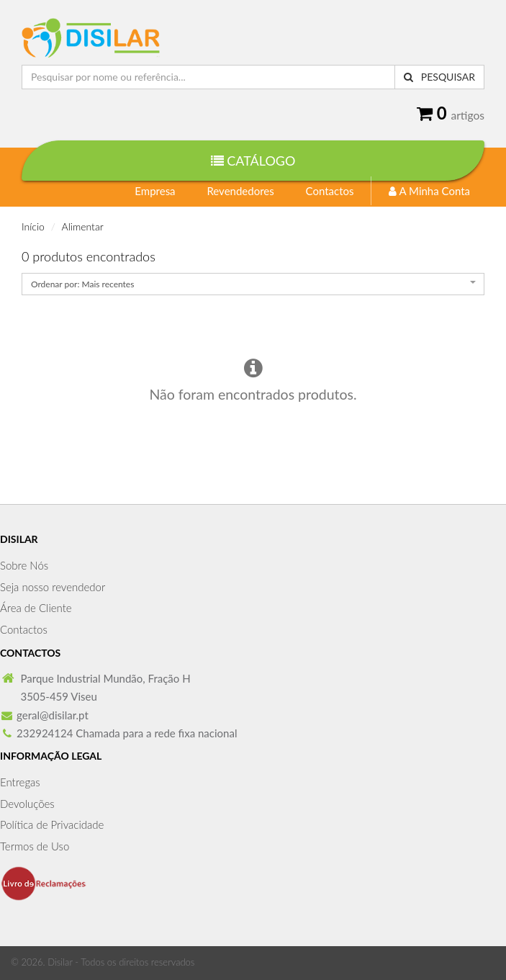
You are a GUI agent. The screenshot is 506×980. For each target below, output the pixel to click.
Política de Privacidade (52, 824)
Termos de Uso (35, 846)
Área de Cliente (36, 608)
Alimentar (83, 226)
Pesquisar (439, 77)
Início (33, 226)
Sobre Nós (24, 565)
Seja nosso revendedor (53, 587)
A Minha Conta (429, 191)
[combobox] (253, 284)
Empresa (155, 191)
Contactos (330, 191)
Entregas (20, 782)
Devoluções (27, 804)
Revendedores (240, 191)
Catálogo (253, 161)
